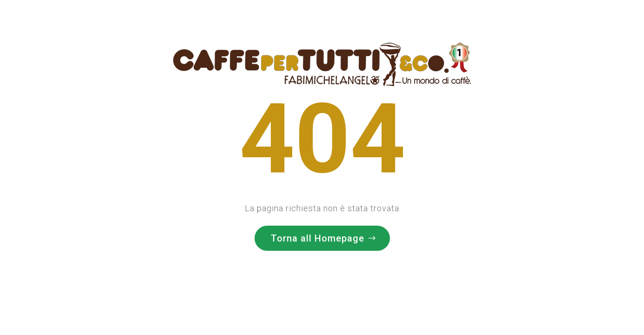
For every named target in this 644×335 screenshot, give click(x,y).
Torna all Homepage (318, 237)
